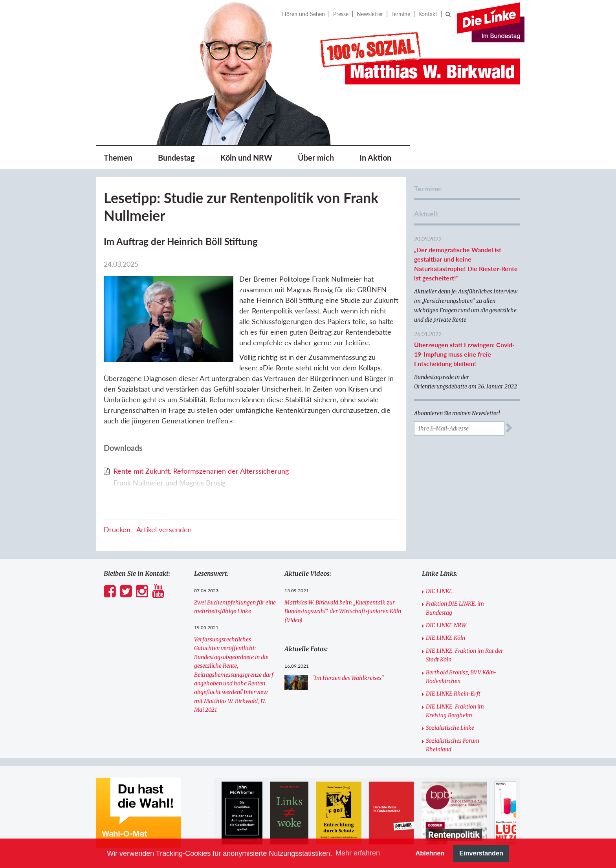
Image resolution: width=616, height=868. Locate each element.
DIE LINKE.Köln (445, 638)
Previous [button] (210, 813)
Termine (401, 14)
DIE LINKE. (440, 591)
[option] (242, 813)
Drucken (117, 529)
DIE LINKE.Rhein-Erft (453, 694)
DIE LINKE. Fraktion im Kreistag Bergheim (455, 711)
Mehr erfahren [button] (358, 853)
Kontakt (428, 14)
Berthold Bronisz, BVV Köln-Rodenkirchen (461, 677)
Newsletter (370, 14)
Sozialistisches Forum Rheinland (453, 745)
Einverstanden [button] (481, 853)
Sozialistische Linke (450, 728)
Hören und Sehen (303, 14)
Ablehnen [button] (430, 853)
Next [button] (524, 813)
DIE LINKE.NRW (446, 625)
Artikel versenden (164, 529)
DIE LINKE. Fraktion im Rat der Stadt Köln (465, 655)
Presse (341, 14)
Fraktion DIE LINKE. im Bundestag (455, 608)
